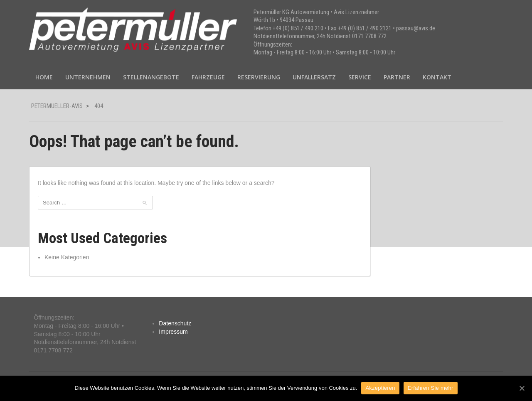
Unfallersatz (314, 77)
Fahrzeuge (208, 77)
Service (360, 77)
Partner (397, 77)
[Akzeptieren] (522, 388)
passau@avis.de (416, 28)
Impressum (173, 332)
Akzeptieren (380, 388)
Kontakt (437, 77)
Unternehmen (88, 77)
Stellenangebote (151, 77)
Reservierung (259, 77)
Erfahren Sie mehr (431, 388)
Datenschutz (175, 323)
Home (44, 77)
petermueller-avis (57, 106)
